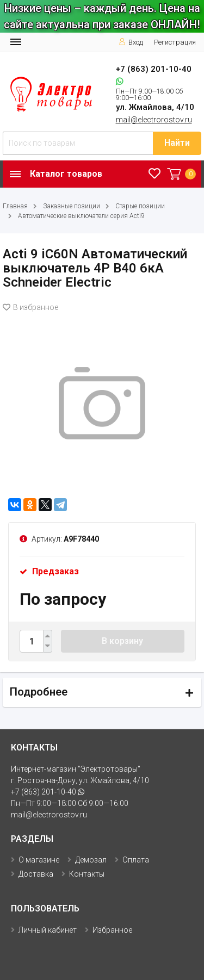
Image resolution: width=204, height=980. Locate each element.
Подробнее (39, 692)
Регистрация (175, 42)
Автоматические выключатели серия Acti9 (81, 216)
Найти (177, 143)
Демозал (91, 860)
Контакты (87, 874)
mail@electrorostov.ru (154, 120)
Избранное (112, 930)
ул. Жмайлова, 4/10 (155, 107)
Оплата (136, 860)
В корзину (122, 641)
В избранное (30, 307)
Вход (131, 42)
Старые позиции (140, 206)
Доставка (36, 874)
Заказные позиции (72, 206)
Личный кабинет (48, 930)
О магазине (39, 860)
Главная (15, 206)
